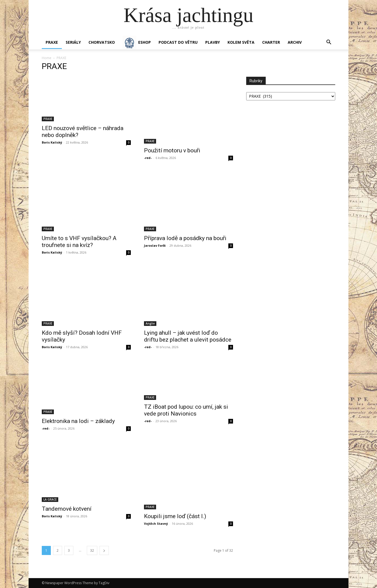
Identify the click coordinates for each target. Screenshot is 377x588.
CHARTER (271, 42)
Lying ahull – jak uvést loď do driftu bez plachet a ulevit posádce (188, 336)
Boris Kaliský (52, 142)
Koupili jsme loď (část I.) (175, 516)
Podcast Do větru (178, 42)
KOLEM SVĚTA (241, 42)
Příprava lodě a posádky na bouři (185, 238)
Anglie (150, 323)
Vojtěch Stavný (156, 524)
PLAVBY (213, 42)
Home (47, 58)
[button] (329, 43)
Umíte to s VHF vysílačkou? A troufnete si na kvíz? (79, 242)
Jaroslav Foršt (155, 245)
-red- (148, 158)
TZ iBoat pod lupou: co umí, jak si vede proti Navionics (186, 410)
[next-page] (104, 550)
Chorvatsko (102, 42)
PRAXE (52, 42)
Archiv (295, 42)
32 (92, 550)
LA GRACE (50, 499)
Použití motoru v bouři (172, 150)
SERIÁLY (73, 42)
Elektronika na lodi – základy (78, 421)
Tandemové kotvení (67, 509)
